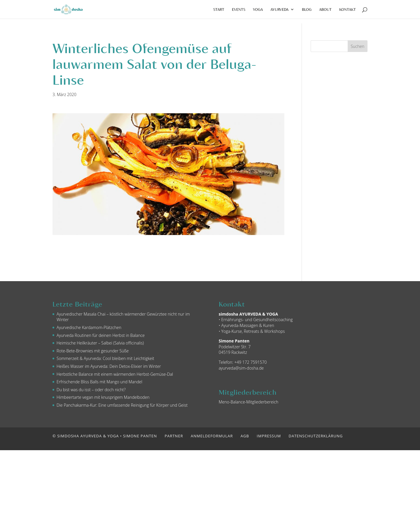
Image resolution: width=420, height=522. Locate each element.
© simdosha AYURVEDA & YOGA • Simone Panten (105, 436)
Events (239, 9)
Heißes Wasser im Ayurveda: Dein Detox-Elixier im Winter (109, 366)
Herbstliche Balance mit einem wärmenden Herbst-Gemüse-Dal (115, 374)
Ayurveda (279, 9)
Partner (174, 436)
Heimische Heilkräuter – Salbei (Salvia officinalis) (100, 343)
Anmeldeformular (212, 436)
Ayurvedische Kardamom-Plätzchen (89, 327)
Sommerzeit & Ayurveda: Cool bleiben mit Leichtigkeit (105, 358)
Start (219, 9)
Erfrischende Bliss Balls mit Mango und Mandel (99, 382)
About (325, 9)
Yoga (258, 9)
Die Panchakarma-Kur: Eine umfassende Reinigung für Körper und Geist (122, 405)
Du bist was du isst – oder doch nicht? (91, 390)
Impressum (269, 436)
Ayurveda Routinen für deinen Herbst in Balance (101, 335)
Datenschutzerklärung (316, 436)
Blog (307, 9)
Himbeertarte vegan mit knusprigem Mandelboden (103, 397)
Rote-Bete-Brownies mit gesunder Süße (93, 351)
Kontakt (348, 9)
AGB (245, 436)
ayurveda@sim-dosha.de (241, 368)
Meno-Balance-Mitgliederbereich (249, 402)
